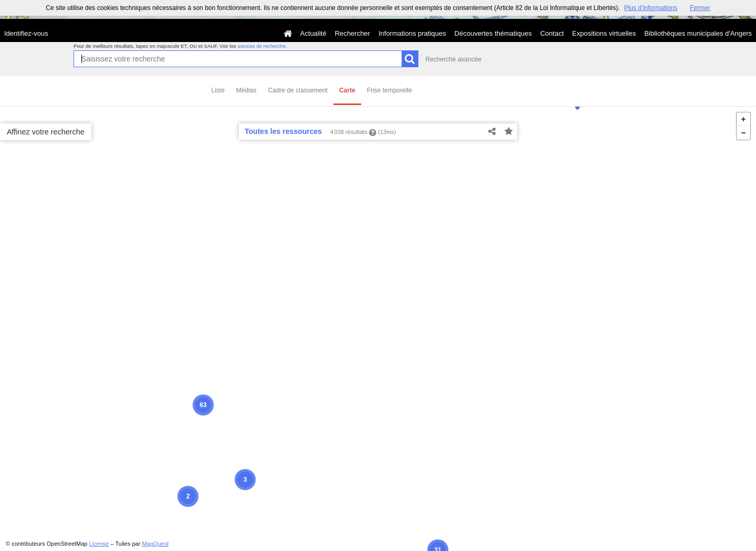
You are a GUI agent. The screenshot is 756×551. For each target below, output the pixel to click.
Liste (218, 90)
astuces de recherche (261, 46)
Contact (552, 33)
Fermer (700, 8)
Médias (246, 90)
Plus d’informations (651, 8)
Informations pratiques (412, 33)
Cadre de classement (298, 90)
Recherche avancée (453, 59)
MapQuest (155, 544)
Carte (347, 90)
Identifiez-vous (26, 33)
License (99, 544)
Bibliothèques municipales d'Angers (698, 33)
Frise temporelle (390, 90)
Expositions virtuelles (604, 33)
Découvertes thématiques (493, 33)
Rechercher (353, 33)
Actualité (313, 33)
